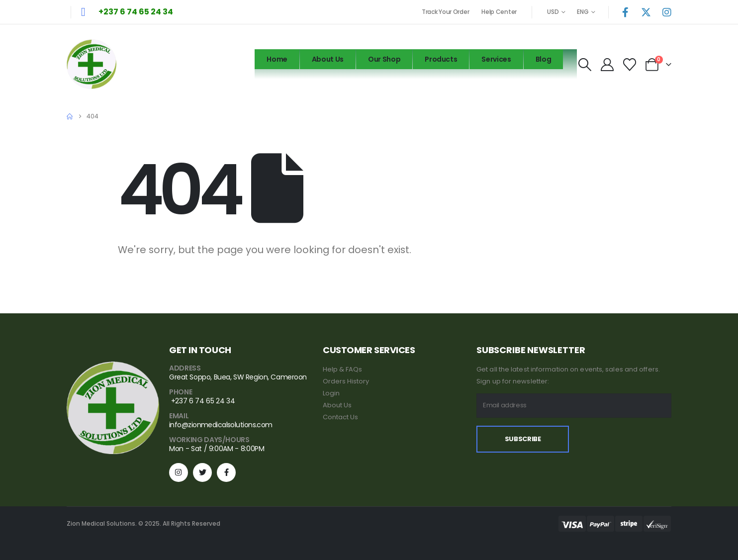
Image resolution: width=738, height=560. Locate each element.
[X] (646, 12)
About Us (328, 59)
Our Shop (384, 59)
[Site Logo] (92, 64)
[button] (585, 65)
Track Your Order (445, 12)
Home (277, 59)
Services (496, 59)
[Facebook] (625, 12)
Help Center (499, 12)
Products (441, 59)
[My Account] (607, 65)
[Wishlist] (630, 65)
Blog (544, 59)
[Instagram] (667, 12)
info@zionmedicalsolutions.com (221, 425)
